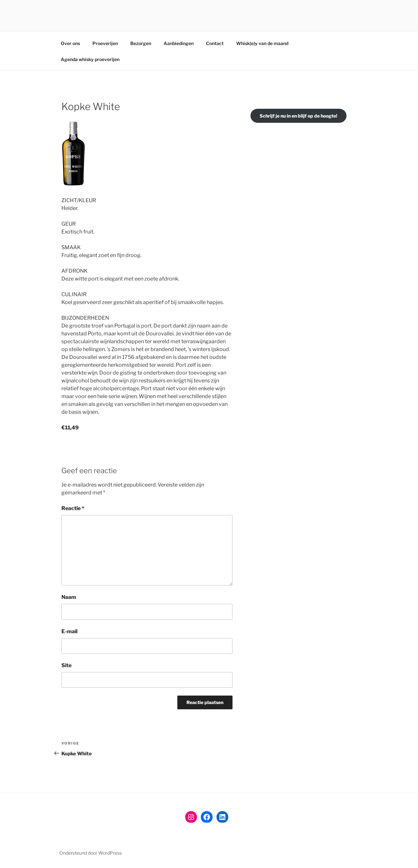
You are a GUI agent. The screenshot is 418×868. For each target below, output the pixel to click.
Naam (69, 597)
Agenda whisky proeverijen (90, 59)
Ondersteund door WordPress (91, 853)
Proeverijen (105, 43)
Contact (215, 43)
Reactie (73, 508)
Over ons (70, 43)
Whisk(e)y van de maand (262, 43)
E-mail (69, 631)
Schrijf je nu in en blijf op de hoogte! (298, 116)
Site (66, 665)
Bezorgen (141, 43)
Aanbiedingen (179, 43)
